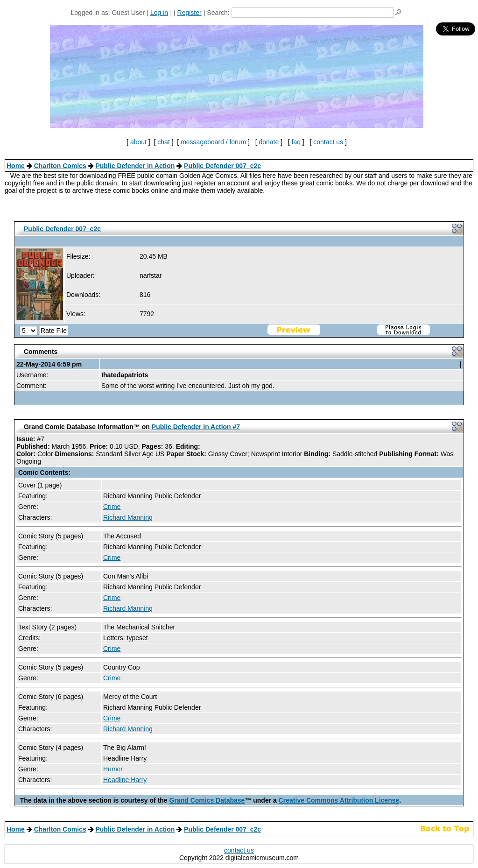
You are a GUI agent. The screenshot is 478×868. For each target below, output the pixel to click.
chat (163, 142)
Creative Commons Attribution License (339, 800)
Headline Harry (125, 780)
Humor (113, 769)
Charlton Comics (60, 166)
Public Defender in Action (135, 166)
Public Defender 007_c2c (222, 166)
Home (16, 166)
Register (190, 13)
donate (269, 142)
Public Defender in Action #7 (196, 427)
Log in (159, 13)
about (138, 142)
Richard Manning (128, 517)
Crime (112, 507)
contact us (328, 142)
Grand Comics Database (207, 800)
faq (296, 142)
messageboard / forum (213, 142)
